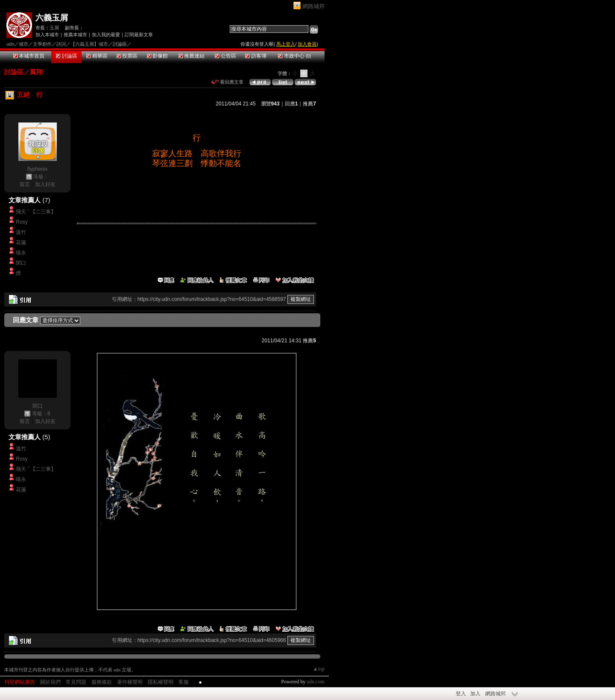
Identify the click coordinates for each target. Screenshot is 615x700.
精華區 (97, 56)
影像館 (157, 56)
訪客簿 (256, 56)
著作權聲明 (130, 682)
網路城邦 (313, 6)
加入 (475, 694)
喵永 (21, 253)
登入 (461, 694)
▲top (319, 669)
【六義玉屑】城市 (89, 44)
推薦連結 (192, 56)
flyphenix (37, 169)
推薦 (309, 104)
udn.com (316, 682)
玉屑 (54, 28)
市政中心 (294, 56)
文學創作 (42, 44)
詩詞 (61, 44)
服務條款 (102, 682)
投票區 (127, 56)
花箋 (21, 242)
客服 (184, 682)
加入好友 (45, 184)
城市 (23, 44)
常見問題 (76, 682)
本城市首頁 (29, 56)
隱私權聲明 (161, 682)
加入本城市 (47, 35)
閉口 (21, 263)
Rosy (22, 222)
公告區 (225, 56)
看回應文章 (227, 82)
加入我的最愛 (106, 35)
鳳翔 (36, 72)
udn (10, 44)
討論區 (66, 56)
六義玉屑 (52, 18)
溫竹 (21, 232)
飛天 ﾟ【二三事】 (36, 212)
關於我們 (50, 682)
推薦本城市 (75, 35)
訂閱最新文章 (139, 35)
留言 (25, 184)
